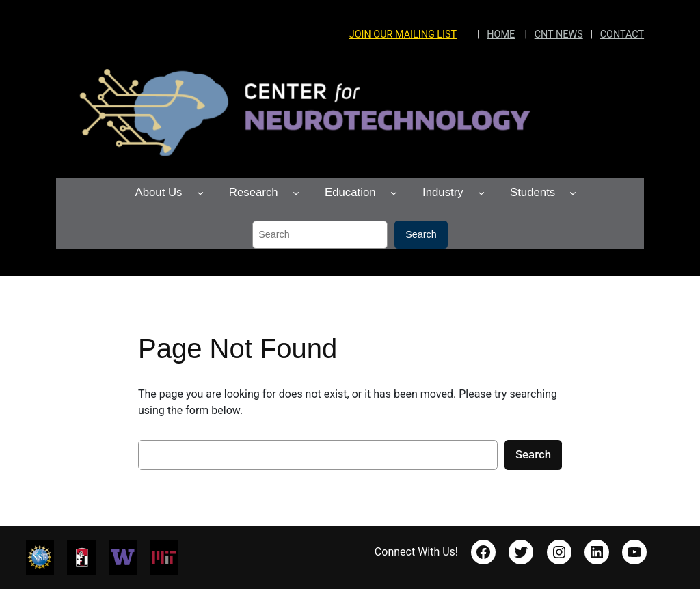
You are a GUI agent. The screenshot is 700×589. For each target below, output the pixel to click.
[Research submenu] (296, 193)
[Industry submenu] (481, 193)
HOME (501, 35)
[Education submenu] (394, 193)
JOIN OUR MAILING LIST (403, 35)
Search (421, 234)
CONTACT (622, 35)
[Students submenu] (573, 193)
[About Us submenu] (200, 193)
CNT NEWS (559, 35)
